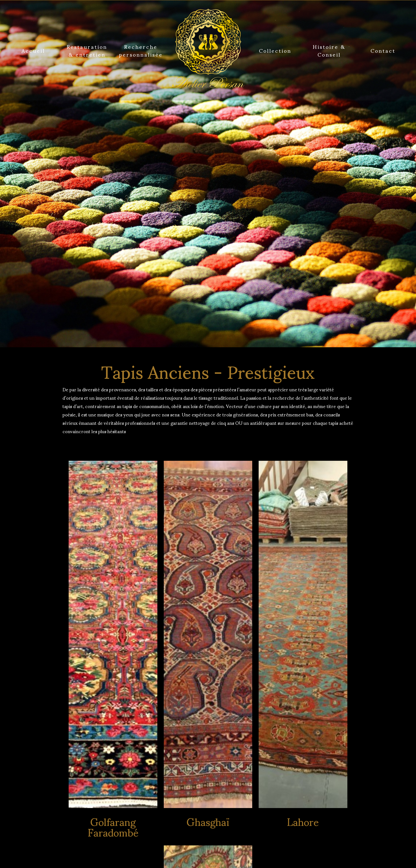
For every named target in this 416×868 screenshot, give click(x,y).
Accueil (33, 50)
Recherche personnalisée (141, 50)
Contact (383, 50)
